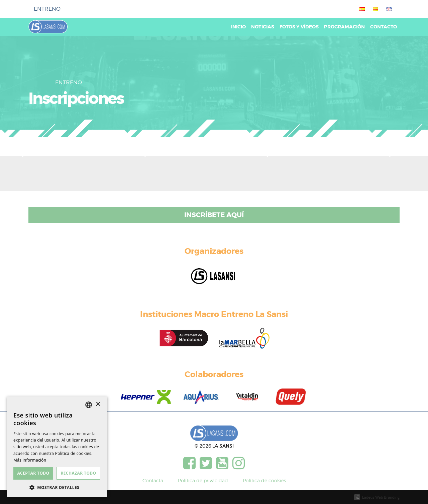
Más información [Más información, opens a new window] (30, 460)
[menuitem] (361, 9)
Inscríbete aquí (214, 215)
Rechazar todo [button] (78, 473)
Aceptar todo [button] (33, 473)
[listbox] (89, 405)
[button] (57, 487)
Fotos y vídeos (299, 27)
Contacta (153, 480)
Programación (344, 27)
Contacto (384, 27)
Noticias (263, 27)
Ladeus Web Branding (381, 497)
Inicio (238, 27)
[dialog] (57, 447)
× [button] (98, 404)
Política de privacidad (203, 480)
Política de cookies (264, 480)
